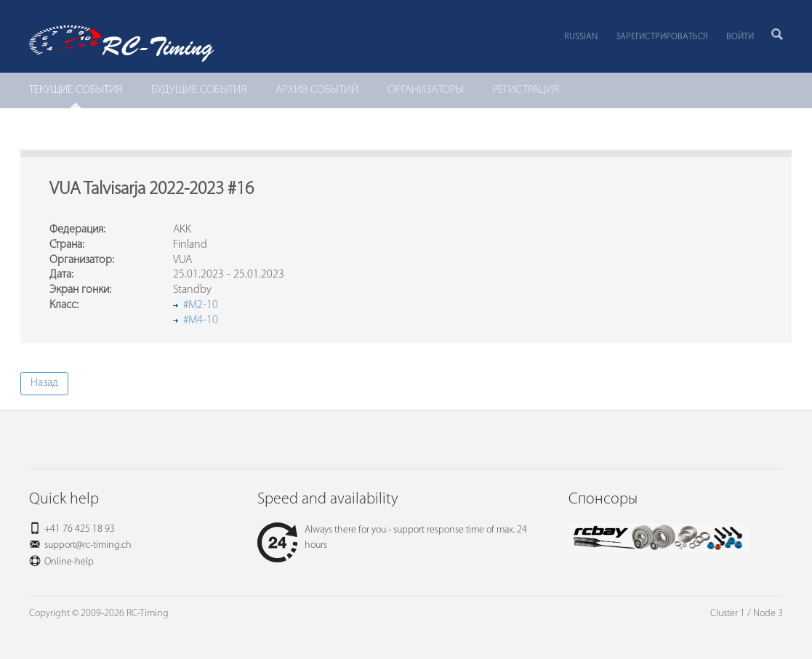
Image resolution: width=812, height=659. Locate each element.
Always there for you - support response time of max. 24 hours (392, 538)
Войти (740, 37)
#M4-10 (201, 320)
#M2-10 (201, 305)
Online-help (69, 562)
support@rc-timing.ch (88, 545)
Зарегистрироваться (662, 37)
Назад (44, 383)
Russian (581, 37)
